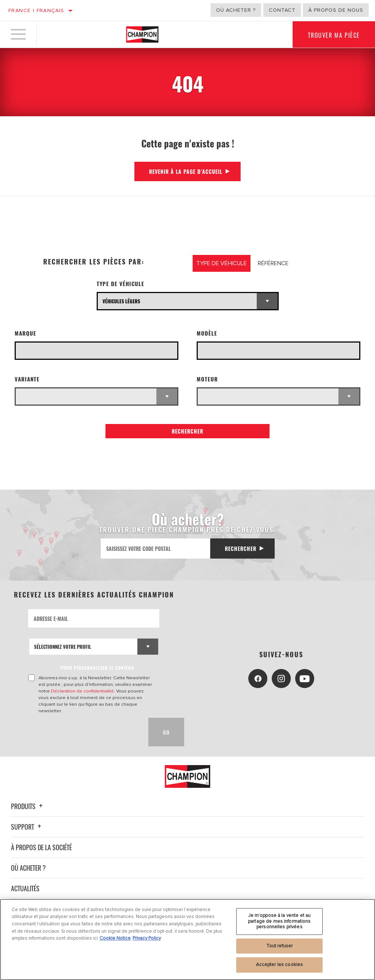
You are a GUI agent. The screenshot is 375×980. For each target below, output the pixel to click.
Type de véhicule (120, 284)
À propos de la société (41, 847)
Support (27, 827)
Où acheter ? (236, 10)
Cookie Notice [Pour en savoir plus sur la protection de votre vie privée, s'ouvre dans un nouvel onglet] (115, 938)
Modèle (207, 333)
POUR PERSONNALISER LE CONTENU (97, 668)
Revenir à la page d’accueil (186, 171)
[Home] (142, 34)
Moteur (207, 379)
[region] (187, 939)
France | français (36, 10)
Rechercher (187, 431)
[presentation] (84, 732)
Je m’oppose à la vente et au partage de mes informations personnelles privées (279, 921)
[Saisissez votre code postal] (156, 548)
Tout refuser (280, 946)
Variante (27, 379)
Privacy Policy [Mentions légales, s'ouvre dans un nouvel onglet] (147, 938)
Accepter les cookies (280, 965)
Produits (28, 806)
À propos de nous (336, 10)
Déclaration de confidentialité (82, 691)
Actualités (25, 888)
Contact (282, 10)
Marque (25, 333)
